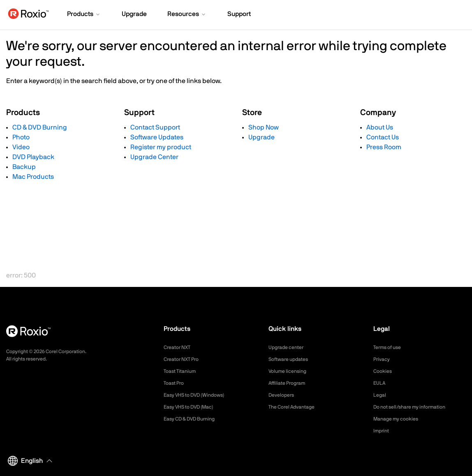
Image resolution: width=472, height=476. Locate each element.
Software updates (292, 359)
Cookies (384, 371)
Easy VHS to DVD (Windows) (200, 395)
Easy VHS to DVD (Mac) (194, 407)
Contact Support (155, 127)
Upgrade (261, 137)
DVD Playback (33, 157)
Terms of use (390, 347)
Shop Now (264, 127)
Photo (21, 137)
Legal (381, 395)
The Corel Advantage (295, 407)
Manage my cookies (399, 419)
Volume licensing (290, 371)
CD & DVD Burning (40, 127)
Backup (24, 167)
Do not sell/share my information (416, 407)
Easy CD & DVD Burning (194, 419)
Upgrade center (289, 347)
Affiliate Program (290, 383)
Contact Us (383, 137)
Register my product (161, 147)
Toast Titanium (182, 371)
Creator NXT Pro (184, 359)
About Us (380, 127)
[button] (84, 15)
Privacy (383, 359)
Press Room (384, 147)
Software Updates (157, 137)
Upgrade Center (154, 157)
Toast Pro (176, 383)
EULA (380, 383)
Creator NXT (179, 347)
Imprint (382, 431)
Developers (283, 395)
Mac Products (33, 177)
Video (21, 147)
